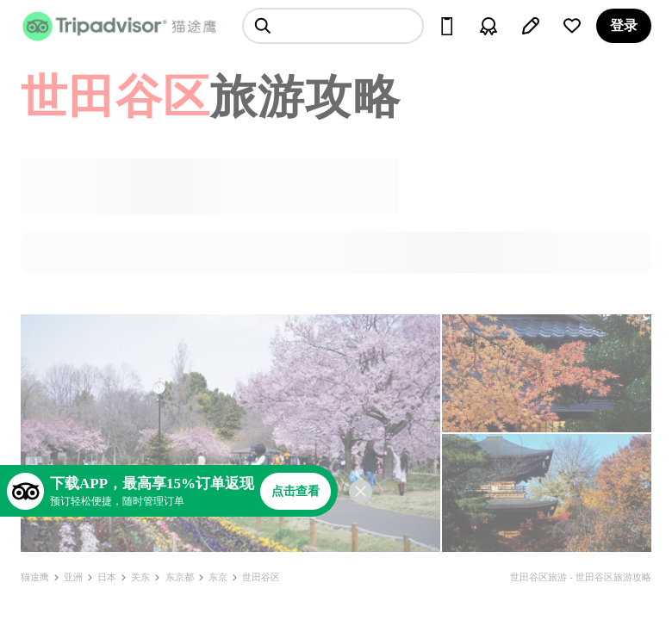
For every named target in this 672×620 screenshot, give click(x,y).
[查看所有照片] (230, 433)
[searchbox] (333, 26)
